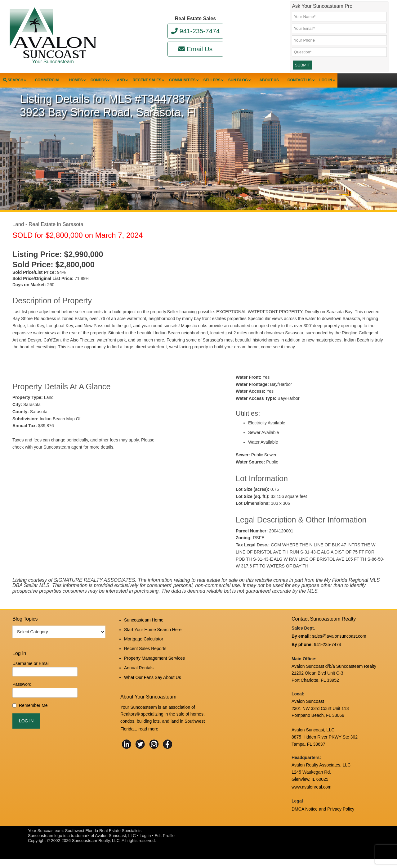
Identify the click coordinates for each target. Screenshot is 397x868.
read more (148, 734)
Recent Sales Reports (145, 658)
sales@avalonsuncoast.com (339, 650)
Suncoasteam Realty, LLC (96, 850)
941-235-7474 (196, 31)
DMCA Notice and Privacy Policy (323, 819)
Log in (145, 845)
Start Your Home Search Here (153, 642)
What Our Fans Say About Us (153, 683)
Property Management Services (154, 667)
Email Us (195, 49)
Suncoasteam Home (144, 634)
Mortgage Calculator (144, 650)
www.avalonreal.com (311, 798)
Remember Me (33, 719)
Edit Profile (164, 845)
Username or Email (31, 677)
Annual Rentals (139, 675)
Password (22, 698)
